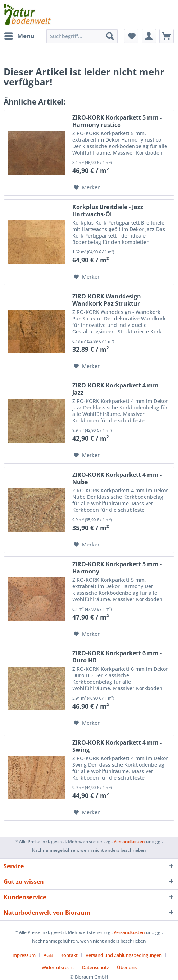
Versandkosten (129, 841)
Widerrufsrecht (58, 967)
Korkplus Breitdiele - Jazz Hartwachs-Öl (108, 210)
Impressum (23, 955)
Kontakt (69, 955)
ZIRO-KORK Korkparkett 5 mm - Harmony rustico (117, 121)
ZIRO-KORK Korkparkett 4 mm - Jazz (117, 389)
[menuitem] (19, 36)
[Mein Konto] (149, 36)
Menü (19, 35)
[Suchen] (110, 36)
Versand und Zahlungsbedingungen (124, 955)
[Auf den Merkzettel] (87, 187)
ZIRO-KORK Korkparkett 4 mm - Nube (117, 478)
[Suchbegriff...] (82, 36)
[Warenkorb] (166, 36)
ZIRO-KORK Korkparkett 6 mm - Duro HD (117, 657)
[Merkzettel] (131, 36)
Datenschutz (95, 967)
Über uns (127, 967)
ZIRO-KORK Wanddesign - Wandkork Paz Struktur (108, 300)
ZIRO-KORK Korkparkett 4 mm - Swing (117, 746)
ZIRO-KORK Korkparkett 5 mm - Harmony (117, 568)
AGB (48, 955)
